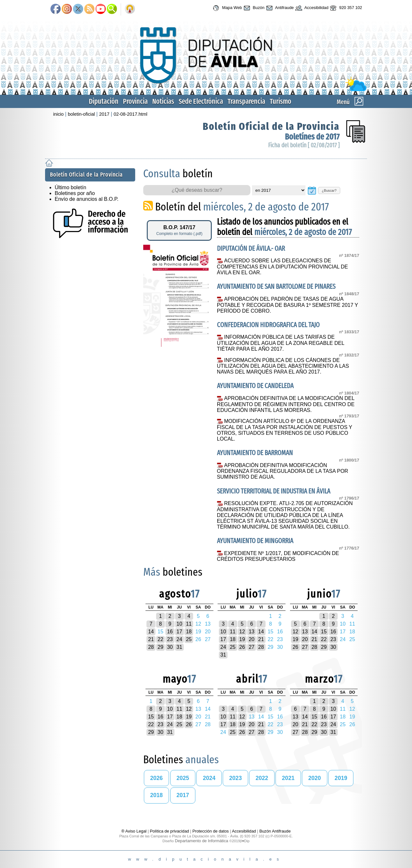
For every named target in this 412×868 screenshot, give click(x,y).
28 (151, 647)
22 (161, 639)
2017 (104, 114)
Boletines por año (75, 193)
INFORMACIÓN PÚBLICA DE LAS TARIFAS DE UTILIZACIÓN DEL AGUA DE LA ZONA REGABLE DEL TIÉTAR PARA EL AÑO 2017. (281, 343)
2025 (183, 778)
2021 (288, 778)
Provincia (135, 101)
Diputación (104, 101)
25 (189, 639)
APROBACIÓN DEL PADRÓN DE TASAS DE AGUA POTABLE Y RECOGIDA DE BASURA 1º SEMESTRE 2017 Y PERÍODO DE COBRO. (287, 305)
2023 (235, 778)
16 (170, 632)
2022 (262, 778)
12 (242, 632)
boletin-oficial (81, 114)
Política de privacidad (170, 831)
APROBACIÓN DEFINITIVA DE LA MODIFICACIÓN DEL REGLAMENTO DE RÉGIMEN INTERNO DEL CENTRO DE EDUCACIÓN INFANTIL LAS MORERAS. (286, 404)
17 (179, 632)
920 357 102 (345, 8)
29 (161, 647)
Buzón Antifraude (275, 831)
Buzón (253, 8)
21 (151, 639)
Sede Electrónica (201, 101)
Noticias (163, 101)
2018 (156, 795)
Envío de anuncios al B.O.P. (87, 199)
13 (252, 632)
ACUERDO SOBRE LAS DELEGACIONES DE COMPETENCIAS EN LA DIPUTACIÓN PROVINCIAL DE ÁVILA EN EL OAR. (282, 267)
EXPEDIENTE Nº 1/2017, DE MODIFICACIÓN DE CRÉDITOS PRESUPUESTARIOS (278, 556)
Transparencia (246, 101)
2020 (315, 778)
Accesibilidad (311, 8)
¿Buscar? (329, 190)
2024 (209, 778)
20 (252, 639)
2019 (341, 778)
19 (242, 639)
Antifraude (279, 8)
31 (179, 647)
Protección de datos (211, 831)
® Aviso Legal (135, 831)
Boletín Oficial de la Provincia (271, 126)
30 (170, 647)
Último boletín (70, 187)
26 (242, 647)
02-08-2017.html (131, 114)
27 (252, 647)
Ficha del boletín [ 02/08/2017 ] (304, 145)
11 (189, 624)
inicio (58, 114)
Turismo (281, 101)
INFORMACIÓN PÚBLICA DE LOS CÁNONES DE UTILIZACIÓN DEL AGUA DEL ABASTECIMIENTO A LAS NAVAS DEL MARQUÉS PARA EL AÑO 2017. (283, 366)
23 (170, 639)
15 (324, 632)
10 (179, 624)
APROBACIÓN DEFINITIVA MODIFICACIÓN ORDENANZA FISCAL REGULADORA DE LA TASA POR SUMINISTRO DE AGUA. (283, 471)
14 (151, 632)
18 (189, 632)
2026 (156, 778)
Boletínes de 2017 (312, 137)
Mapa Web (226, 8)
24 (179, 639)
